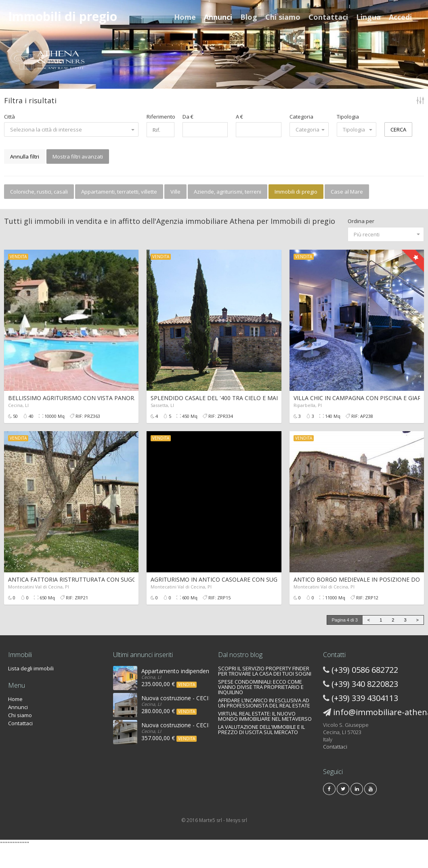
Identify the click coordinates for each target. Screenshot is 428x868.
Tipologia (348, 117)
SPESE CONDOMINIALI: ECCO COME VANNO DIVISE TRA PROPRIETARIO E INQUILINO (261, 687)
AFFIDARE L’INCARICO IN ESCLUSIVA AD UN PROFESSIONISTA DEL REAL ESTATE (264, 703)
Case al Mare (347, 192)
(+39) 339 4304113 (365, 698)
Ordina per (361, 221)
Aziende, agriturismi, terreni (228, 192)
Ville (175, 192)
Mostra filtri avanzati (78, 156)
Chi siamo (283, 17)
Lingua (368, 17)
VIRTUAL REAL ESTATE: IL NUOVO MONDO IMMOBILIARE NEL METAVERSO (265, 716)
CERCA (398, 129)
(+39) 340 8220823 (365, 684)
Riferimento (160, 117)
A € (239, 117)
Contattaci (328, 17)
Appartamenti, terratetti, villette (119, 192)
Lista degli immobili (31, 668)
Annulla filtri (25, 156)
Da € (188, 117)
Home (185, 17)
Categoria (301, 117)
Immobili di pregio (296, 192)
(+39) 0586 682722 (365, 670)
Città (9, 117)
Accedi (400, 17)
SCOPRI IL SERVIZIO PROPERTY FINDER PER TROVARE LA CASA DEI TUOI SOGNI (265, 671)
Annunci (218, 17)
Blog (249, 17)
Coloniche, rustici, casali (39, 192)
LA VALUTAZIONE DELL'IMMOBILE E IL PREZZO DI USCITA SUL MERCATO (261, 729)
